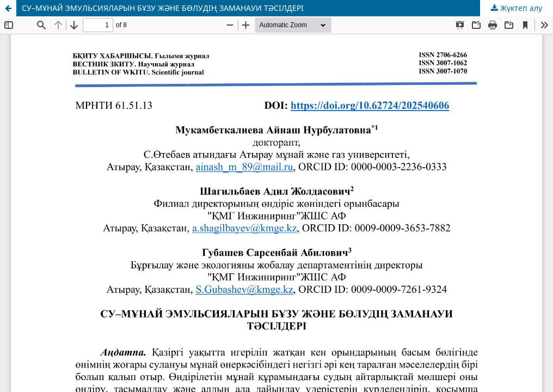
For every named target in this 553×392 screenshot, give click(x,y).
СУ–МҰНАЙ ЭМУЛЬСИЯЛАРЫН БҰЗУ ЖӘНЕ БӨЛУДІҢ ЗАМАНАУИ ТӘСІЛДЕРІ (163, 8)
